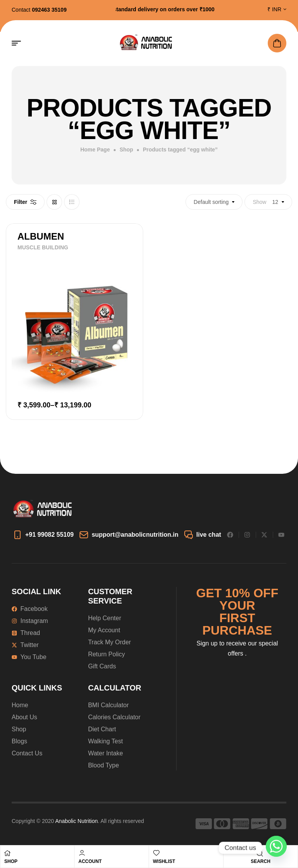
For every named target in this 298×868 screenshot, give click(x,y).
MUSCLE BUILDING (43, 247)
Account (90, 861)
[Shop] (7, 853)
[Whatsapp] (276, 848)
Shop (126, 150)
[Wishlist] (156, 853)
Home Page (95, 150)
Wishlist (164, 861)
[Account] (82, 853)
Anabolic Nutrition (76, 821)
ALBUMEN (41, 236)
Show (259, 202)
